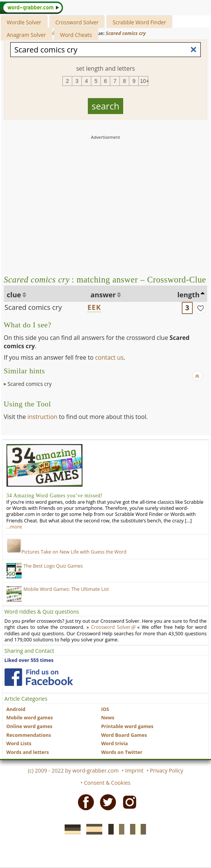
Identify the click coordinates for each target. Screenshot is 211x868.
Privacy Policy (166, 770)
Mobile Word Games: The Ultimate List (66, 589)
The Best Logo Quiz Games (53, 566)
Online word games (29, 726)
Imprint (134, 770)
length (189, 295)
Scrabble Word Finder (139, 22)
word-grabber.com (96, 770)
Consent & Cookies (107, 783)
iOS (105, 709)
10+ (144, 81)
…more (14, 527)
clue (14, 295)
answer (103, 295)
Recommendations (29, 735)
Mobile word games (30, 718)
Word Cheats (76, 35)
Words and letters (28, 752)
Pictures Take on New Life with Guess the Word (67, 552)
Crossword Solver (77, 22)
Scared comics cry (33, 307)
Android (16, 709)
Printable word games (127, 726)
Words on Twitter (122, 752)
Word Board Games (124, 735)
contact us (109, 357)
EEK (94, 307)
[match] (200, 308)
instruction (42, 417)
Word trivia (115, 743)
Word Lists (19, 743)
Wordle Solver (24, 22)
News (108, 718)
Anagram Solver (26, 35)
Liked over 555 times (29, 660)
